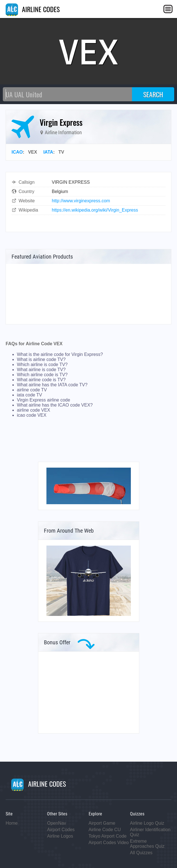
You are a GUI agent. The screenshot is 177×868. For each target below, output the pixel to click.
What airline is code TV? (41, 370)
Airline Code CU (105, 830)
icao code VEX (32, 415)
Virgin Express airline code (43, 400)
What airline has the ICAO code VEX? (55, 405)
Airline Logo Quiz (147, 823)
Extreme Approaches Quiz (147, 844)
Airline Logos (60, 836)
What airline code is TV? (41, 380)
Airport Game (102, 823)
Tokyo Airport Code (108, 836)
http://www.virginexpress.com (81, 201)
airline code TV (32, 390)
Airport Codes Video (109, 843)
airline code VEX (33, 410)
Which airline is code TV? (42, 365)
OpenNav (57, 823)
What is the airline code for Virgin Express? (60, 354)
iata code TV (30, 395)
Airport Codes (61, 830)
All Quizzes (141, 853)
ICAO (17, 152)
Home (12, 823)
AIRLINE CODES (33, 9)
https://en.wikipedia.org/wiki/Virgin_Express (95, 210)
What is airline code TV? (41, 359)
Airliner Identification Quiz (150, 832)
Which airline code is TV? (42, 375)
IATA (48, 152)
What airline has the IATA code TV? (52, 385)
